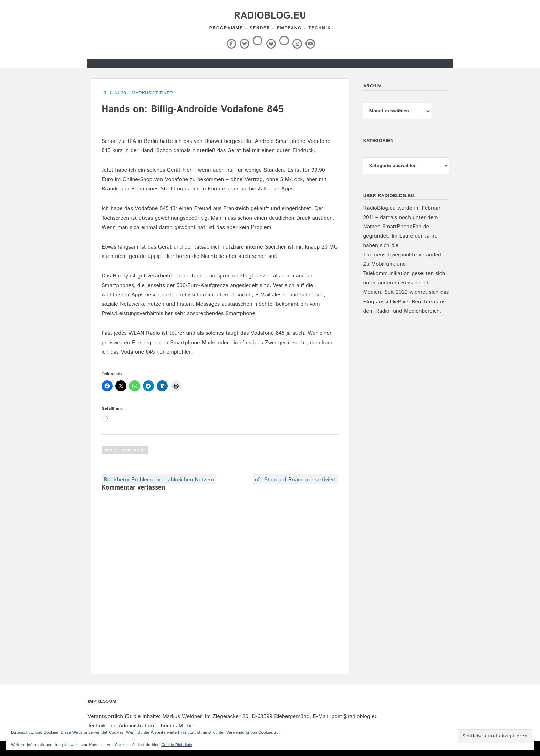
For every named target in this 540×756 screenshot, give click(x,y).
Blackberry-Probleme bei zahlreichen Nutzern (159, 480)
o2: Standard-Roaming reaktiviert (295, 480)
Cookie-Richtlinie (177, 745)
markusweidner (152, 93)
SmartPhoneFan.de (125, 450)
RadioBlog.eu (270, 16)
